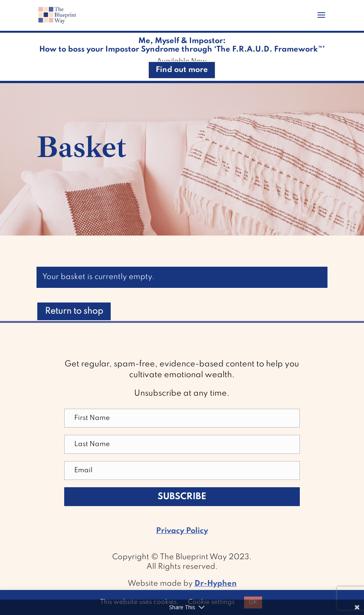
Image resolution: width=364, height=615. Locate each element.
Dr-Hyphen (216, 584)
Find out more (182, 70)
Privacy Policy (182, 531)
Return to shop (74, 311)
